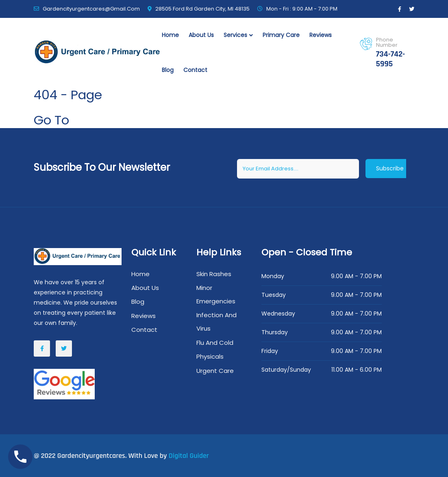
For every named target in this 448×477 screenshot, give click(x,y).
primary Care (281, 35)
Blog (168, 70)
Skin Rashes (214, 274)
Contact (195, 70)
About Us (201, 35)
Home (170, 35)
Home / (45, 108)
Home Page (108, 120)
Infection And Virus (216, 322)
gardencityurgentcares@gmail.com (91, 9)
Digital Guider (189, 456)
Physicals (210, 356)
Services (235, 35)
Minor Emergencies (216, 294)
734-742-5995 (390, 59)
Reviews (321, 35)
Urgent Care (215, 371)
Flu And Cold (215, 343)
